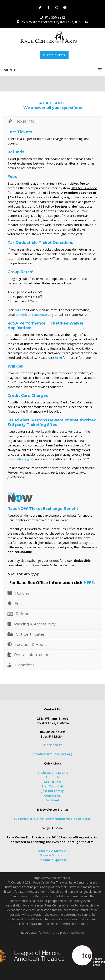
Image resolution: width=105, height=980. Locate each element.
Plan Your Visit (53, 786)
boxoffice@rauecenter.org (35, 314)
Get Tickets (53, 782)
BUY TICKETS (54, 55)
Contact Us (52, 796)
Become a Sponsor (53, 860)
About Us (52, 777)
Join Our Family (53, 791)
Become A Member (52, 851)
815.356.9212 (52, 745)
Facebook (53, 800)
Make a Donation (53, 855)
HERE (89, 583)
